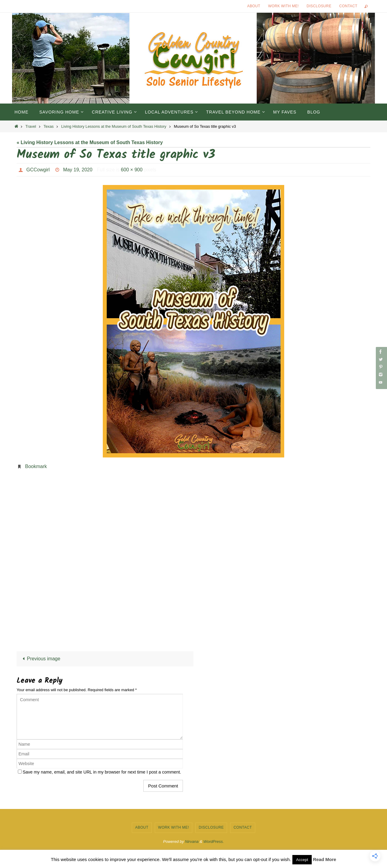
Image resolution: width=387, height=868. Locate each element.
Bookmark (36, 466)
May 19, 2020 (78, 170)
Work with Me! (283, 6)
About (254, 6)
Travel (31, 126)
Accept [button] (302, 860)
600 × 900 (132, 170)
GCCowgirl (38, 170)
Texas (49, 126)
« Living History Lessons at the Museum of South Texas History (90, 142)
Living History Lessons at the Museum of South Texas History (114, 126)
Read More (325, 859)
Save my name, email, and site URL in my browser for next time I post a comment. (102, 772)
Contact (348, 6)
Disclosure (319, 6)
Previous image (40, 659)
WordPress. (214, 842)
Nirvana (192, 842)
